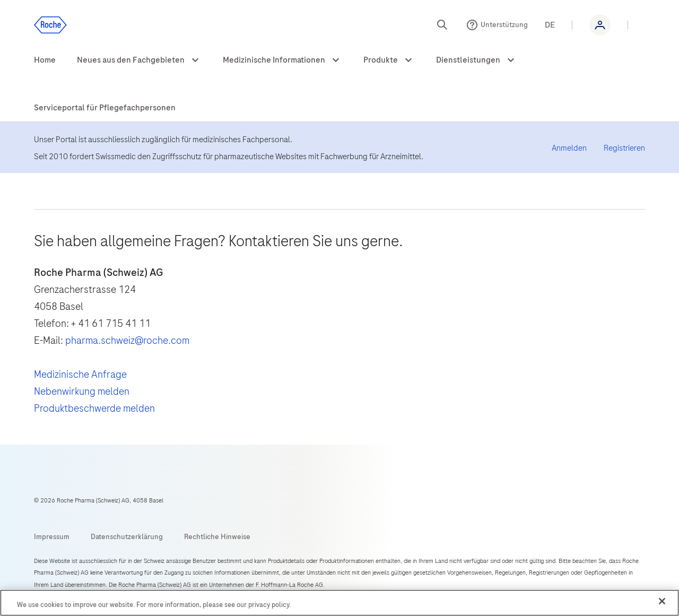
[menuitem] (45, 60)
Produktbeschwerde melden (94, 408)
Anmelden (569, 148)
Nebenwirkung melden (82, 391)
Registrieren (624, 148)
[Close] (662, 601)
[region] (339, 603)
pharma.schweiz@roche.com (127, 340)
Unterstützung (504, 25)
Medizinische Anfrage (80, 374)
